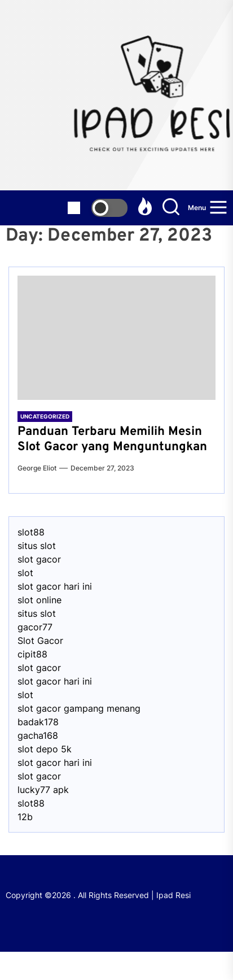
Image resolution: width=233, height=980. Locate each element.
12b (25, 817)
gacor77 (35, 627)
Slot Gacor (40, 641)
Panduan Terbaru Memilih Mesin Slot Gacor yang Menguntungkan (112, 439)
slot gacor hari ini (55, 586)
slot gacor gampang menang (79, 708)
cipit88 (32, 654)
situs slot (37, 546)
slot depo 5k (45, 749)
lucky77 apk (43, 790)
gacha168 (38, 735)
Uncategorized (45, 416)
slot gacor (39, 559)
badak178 (38, 722)
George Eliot (37, 468)
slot (25, 573)
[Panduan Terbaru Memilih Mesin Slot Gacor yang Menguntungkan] (116, 338)
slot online (39, 600)
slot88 (31, 532)
